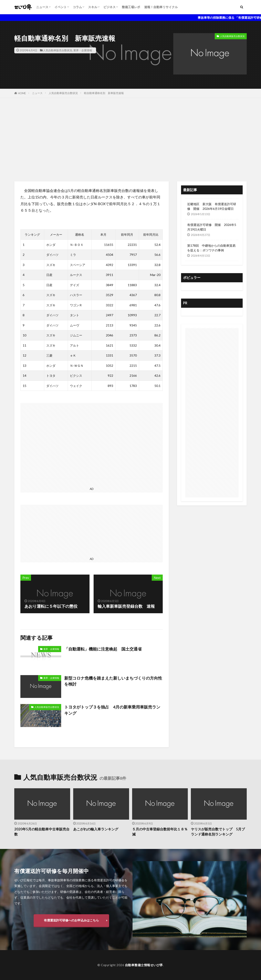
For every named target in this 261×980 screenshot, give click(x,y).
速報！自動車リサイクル (161, 7)
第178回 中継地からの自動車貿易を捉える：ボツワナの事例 (211, 248)
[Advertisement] (130, 139)
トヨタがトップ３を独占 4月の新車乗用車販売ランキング (112, 710)
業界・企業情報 (83, 50)
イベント (61, 7)
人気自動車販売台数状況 (58, 50)
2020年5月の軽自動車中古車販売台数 (42, 832)
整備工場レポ (131, 7)
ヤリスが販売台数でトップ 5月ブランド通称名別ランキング (218, 832)
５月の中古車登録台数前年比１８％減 (160, 832)
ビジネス (109, 7)
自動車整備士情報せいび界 (144, 965)
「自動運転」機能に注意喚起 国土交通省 (103, 649)
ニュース (42, 7)
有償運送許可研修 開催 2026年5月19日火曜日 (212, 227)
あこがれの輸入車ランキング (96, 829)
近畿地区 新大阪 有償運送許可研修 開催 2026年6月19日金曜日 (212, 206)
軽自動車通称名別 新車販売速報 (104, 93)
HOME (22, 93)
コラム (77, 7)
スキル (93, 7)
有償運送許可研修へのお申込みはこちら (71, 920)
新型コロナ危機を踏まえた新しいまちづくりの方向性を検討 (113, 681)
